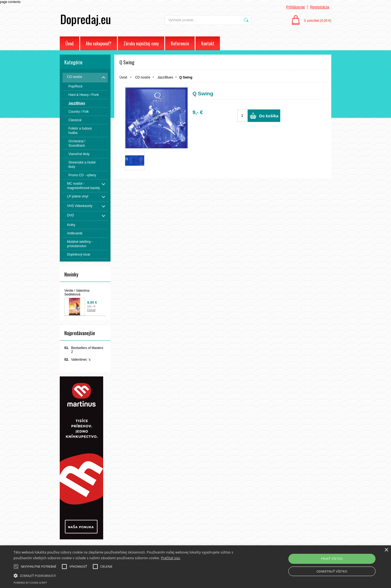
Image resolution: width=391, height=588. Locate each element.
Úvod (70, 43)
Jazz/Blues (165, 77)
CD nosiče (143, 77)
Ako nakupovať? (99, 43)
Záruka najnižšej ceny (141, 43)
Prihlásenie (296, 7)
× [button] (386, 550)
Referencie (180, 43)
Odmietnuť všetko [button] (332, 571)
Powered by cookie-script (30, 583)
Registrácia (320, 7)
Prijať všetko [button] (332, 559)
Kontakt (208, 43)
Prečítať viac (171, 558)
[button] (132, 575)
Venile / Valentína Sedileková (77, 293)
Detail (91, 310)
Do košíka (269, 116)
